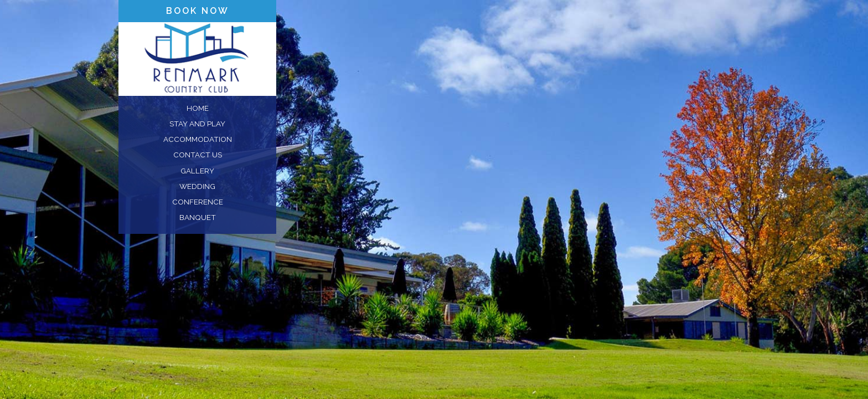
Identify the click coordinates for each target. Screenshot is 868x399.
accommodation (198, 139)
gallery (197, 171)
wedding (197, 186)
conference (198, 202)
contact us (198, 155)
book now (198, 11)
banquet (198, 217)
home (198, 108)
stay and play (197, 124)
